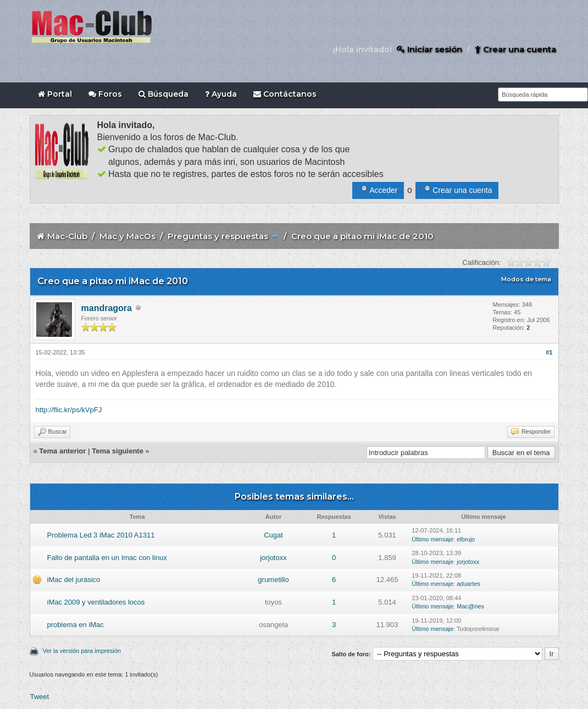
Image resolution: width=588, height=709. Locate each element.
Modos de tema (526, 279)
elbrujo (466, 539)
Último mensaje (432, 539)
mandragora (107, 308)
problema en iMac (76, 625)
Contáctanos (285, 94)
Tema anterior (62, 451)
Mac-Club (67, 236)
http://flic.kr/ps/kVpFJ (69, 410)
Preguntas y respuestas (218, 236)
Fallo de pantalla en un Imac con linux (107, 558)
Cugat (273, 535)
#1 (549, 352)
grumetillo (273, 580)
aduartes (468, 584)
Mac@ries (470, 606)
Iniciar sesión (429, 49)
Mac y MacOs (127, 236)
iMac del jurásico (74, 580)
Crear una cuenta (515, 49)
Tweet (40, 697)
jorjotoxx (273, 558)
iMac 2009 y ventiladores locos (96, 602)
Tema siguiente (118, 451)
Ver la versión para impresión (82, 651)
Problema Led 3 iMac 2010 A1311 (101, 535)
